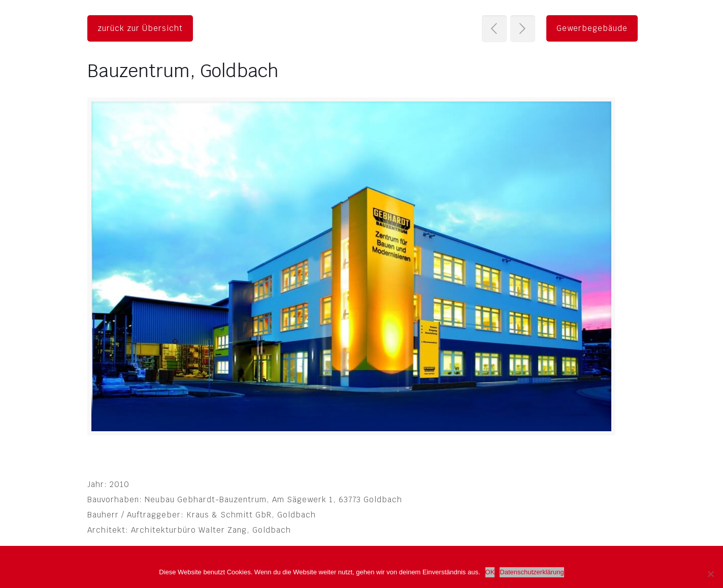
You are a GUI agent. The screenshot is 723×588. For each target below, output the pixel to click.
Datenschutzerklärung (532, 572)
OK (490, 572)
